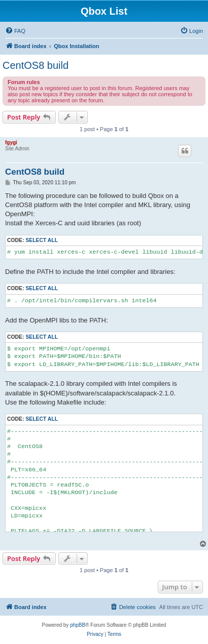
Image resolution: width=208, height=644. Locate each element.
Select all (42, 240)
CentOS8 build (36, 65)
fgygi (11, 143)
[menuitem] (15, 31)
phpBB (78, 625)
